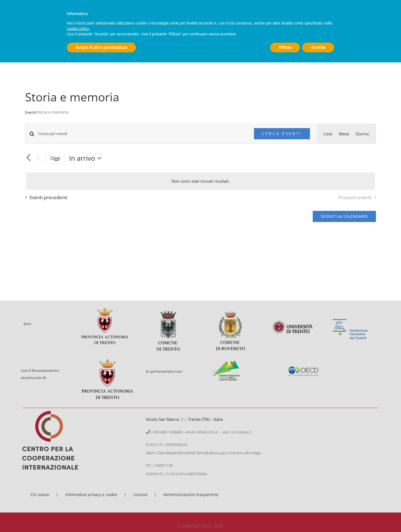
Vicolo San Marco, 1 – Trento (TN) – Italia (184, 419)
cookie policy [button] (78, 29)
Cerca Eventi (282, 134)
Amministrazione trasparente (191, 495)
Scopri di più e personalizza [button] (101, 47)
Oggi (55, 158)
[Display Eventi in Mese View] (344, 134)
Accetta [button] (318, 47)
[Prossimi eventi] (38, 158)
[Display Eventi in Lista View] (328, 134)
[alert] (200, 181)
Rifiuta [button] (285, 47)
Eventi (31, 112)
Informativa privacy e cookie (91, 495)
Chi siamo (40, 495)
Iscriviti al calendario (344, 216)
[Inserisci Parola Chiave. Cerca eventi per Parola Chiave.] (143, 134)
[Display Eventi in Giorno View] (362, 134)
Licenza (140, 495)
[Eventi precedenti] (28, 158)
